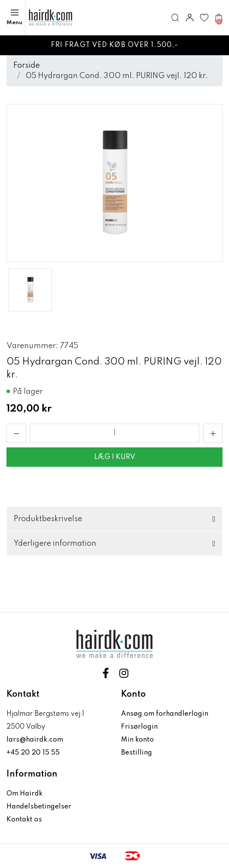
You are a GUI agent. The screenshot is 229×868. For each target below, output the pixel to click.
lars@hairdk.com (35, 740)
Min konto (137, 740)
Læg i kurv (115, 457)
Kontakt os (24, 820)
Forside (27, 66)
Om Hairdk (24, 794)
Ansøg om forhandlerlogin (165, 714)
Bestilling (137, 753)
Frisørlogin (139, 727)
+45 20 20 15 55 (33, 753)
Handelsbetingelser (39, 807)
